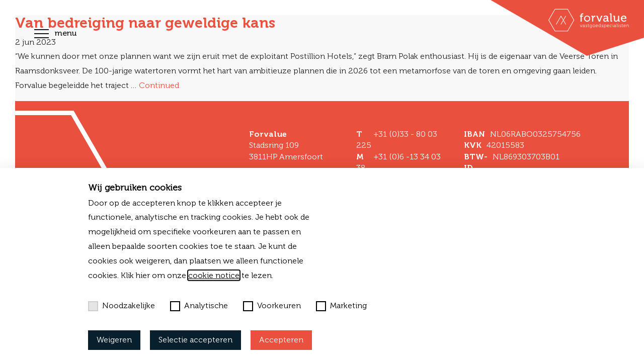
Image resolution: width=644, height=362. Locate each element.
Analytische (199, 306)
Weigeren (114, 340)
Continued (159, 85)
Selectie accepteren (195, 340)
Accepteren (281, 340)
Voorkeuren (272, 306)
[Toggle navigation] (42, 35)
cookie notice (214, 275)
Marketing (341, 306)
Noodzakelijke (122, 306)
